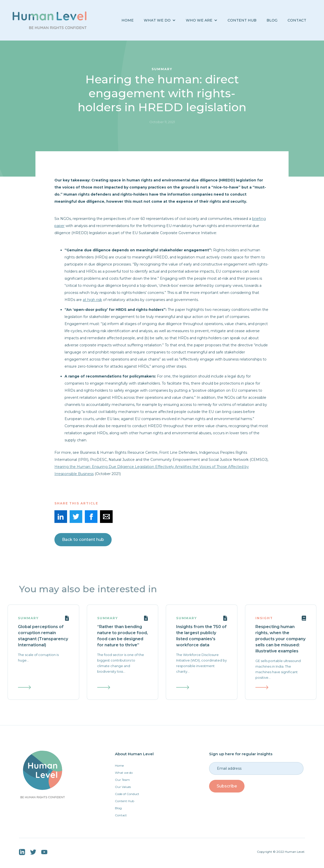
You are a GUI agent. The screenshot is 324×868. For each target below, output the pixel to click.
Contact (297, 20)
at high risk (92, 300)
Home (128, 20)
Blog (118, 808)
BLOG (272, 20)
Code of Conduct (127, 794)
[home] (50, 20)
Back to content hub (83, 540)
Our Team (122, 780)
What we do (124, 773)
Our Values (123, 787)
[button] (160, 20)
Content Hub (242, 20)
